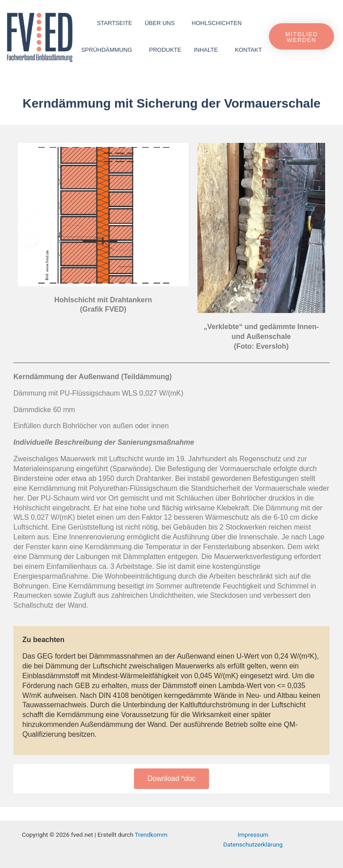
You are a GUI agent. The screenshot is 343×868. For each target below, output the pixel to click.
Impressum (253, 835)
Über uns (162, 23)
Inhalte (208, 50)
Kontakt (248, 50)
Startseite (115, 23)
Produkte (165, 50)
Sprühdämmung (109, 50)
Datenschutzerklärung (253, 844)
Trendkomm (151, 835)
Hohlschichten (219, 23)
